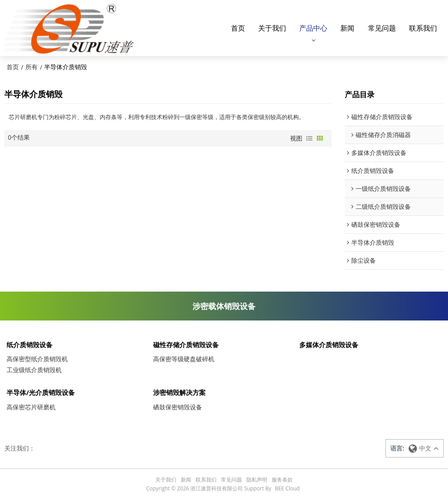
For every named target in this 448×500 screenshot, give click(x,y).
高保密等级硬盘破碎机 (184, 359)
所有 (31, 66)
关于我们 (272, 28)
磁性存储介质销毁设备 (186, 345)
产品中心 (313, 28)
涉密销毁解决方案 (179, 393)
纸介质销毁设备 (30, 345)
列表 (309, 138)
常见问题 (382, 28)
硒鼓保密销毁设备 (178, 407)
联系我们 (423, 28)
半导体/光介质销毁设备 (41, 393)
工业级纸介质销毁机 (34, 370)
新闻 (347, 28)
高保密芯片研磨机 (31, 407)
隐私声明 (257, 480)
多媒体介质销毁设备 (329, 345)
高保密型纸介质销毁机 (37, 359)
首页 (238, 28)
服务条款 (282, 480)
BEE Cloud (287, 489)
